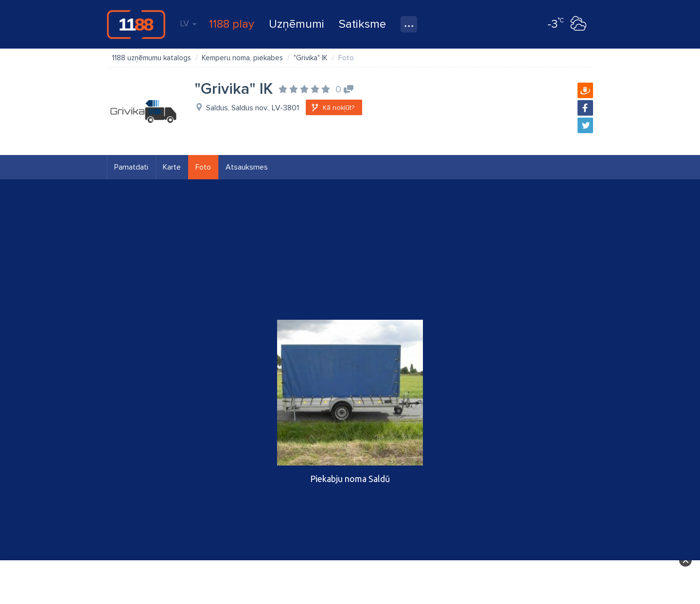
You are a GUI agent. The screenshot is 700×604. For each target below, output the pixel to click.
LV (188, 23)
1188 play (232, 24)
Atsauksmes (247, 167)
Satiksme (362, 24)
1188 (136, 24)
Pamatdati (131, 167)
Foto (203, 167)
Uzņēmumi (297, 24)
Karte (172, 167)
